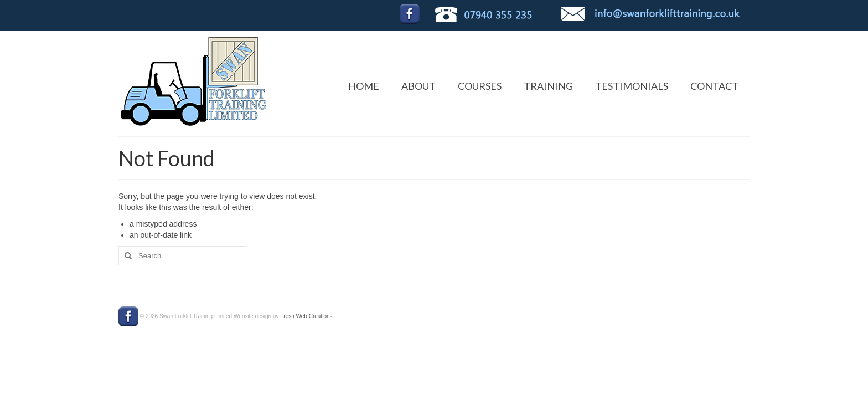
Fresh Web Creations (306, 316)
